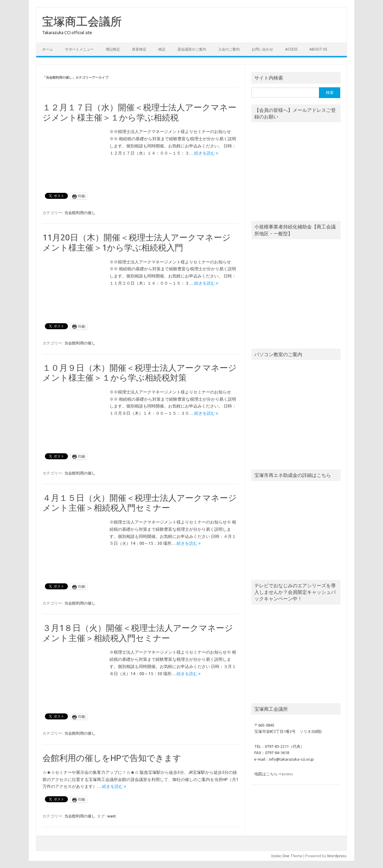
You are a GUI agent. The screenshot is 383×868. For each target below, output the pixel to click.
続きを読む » (206, 153)
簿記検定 (113, 49)
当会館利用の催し (80, 213)
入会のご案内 (229, 49)
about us (318, 49)
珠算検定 (139, 49)
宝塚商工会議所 (82, 21)
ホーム (48, 49)
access (291, 49)
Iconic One (280, 856)
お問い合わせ (262, 49)
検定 (162, 49)
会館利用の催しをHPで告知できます (112, 758)
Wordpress (337, 856)
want (111, 816)
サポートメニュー (79, 49)
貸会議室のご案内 (192, 49)
